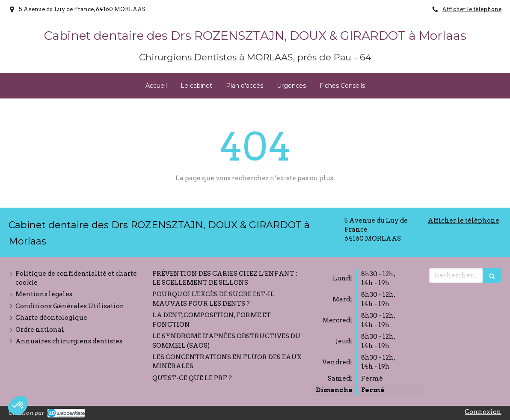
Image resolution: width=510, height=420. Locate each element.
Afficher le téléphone (472, 9)
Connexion (483, 412)
